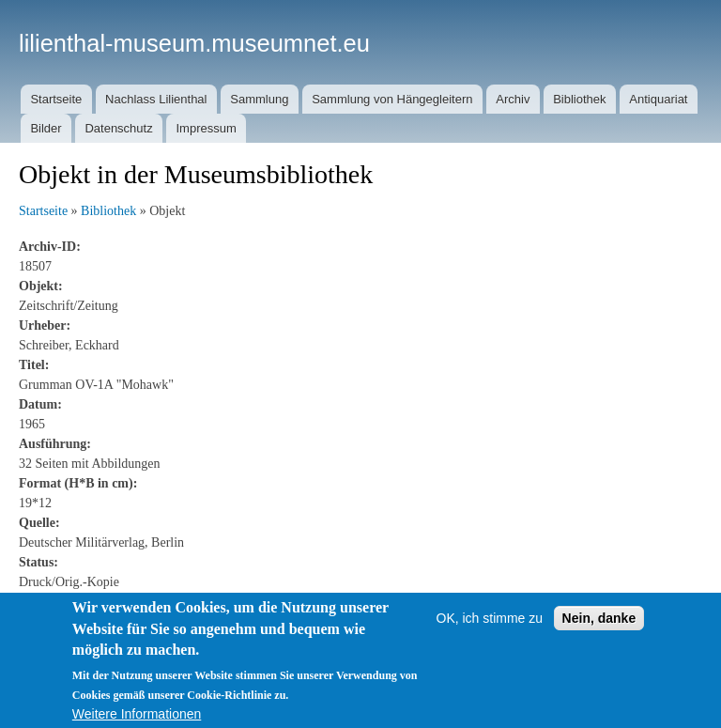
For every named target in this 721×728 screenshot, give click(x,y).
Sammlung (259, 99)
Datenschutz (118, 128)
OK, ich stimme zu (490, 648)
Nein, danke (599, 648)
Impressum (206, 128)
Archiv (513, 99)
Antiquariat (658, 99)
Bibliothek (579, 99)
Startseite (56, 99)
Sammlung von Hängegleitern (392, 99)
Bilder (46, 128)
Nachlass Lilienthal (156, 99)
